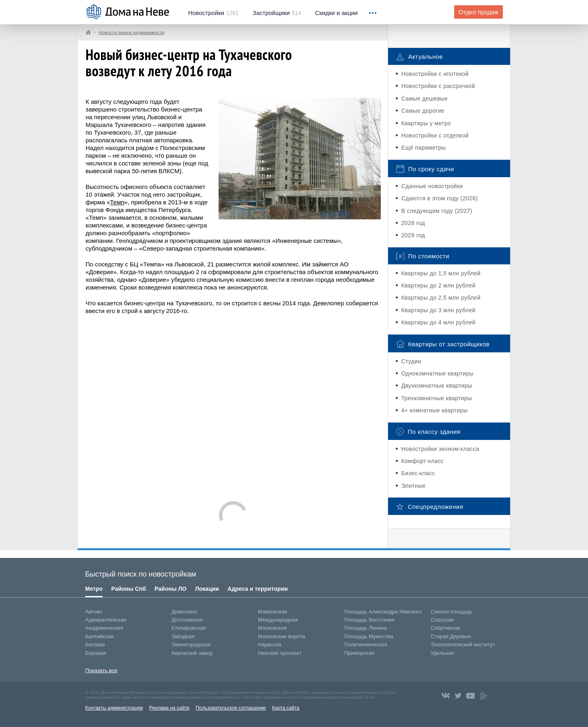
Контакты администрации (114, 708)
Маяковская (273, 612)
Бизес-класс (418, 473)
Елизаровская (189, 628)
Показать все (101, 670)
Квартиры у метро (426, 123)
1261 (214, 13)
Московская (272, 628)
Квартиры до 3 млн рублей (438, 310)
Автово (94, 612)
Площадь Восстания (369, 620)
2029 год (413, 235)
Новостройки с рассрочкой (438, 86)
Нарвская (269, 644)
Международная (278, 620)
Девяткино (184, 612)
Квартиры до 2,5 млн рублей (441, 298)
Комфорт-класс (422, 461)
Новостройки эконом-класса (440, 449)
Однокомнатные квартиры (437, 373)
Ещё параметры (423, 148)
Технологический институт (463, 644)
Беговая (95, 644)
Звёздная (183, 636)
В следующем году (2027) (437, 211)
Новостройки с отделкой (435, 135)
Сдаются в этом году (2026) (439, 198)
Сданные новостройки (432, 186)
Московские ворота (281, 636)
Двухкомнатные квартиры (437, 386)
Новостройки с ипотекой (435, 74)
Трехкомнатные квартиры (436, 398)
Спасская (442, 620)
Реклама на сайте (170, 708)
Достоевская (187, 620)
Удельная (442, 653)
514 (277, 13)
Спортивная (445, 628)
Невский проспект (280, 653)
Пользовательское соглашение (231, 708)
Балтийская (100, 636)
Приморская (359, 653)
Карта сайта (286, 708)
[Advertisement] (233, 404)
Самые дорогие (423, 111)
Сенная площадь (452, 612)
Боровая (95, 653)
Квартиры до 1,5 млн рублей (441, 273)
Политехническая (366, 644)
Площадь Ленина (366, 628)
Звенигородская (191, 644)
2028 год (413, 223)
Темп (117, 202)
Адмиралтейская (106, 620)
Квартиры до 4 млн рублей (438, 322)
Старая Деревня (451, 636)
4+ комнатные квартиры (434, 410)
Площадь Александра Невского (383, 612)
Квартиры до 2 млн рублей (438, 285)
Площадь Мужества (369, 636)
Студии (411, 361)
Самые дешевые (424, 99)
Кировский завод (192, 653)
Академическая (104, 628)
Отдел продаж (479, 12)
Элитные (413, 486)
